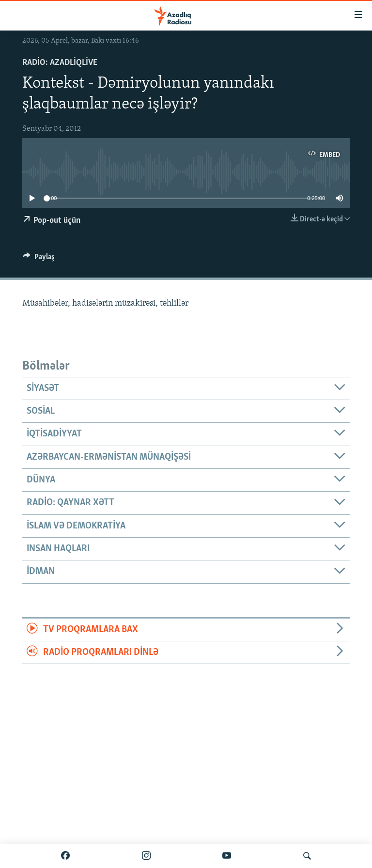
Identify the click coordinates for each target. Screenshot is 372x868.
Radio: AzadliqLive (60, 63)
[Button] (39, 259)
